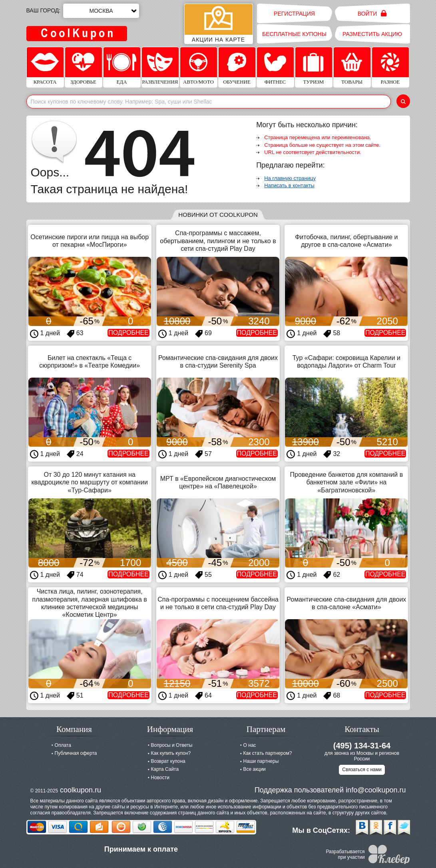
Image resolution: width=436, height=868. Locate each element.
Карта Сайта (165, 769)
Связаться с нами (362, 770)
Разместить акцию (372, 34)
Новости (160, 778)
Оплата (63, 745)
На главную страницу (290, 178)
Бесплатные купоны (294, 34)
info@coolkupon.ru (376, 790)
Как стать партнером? (268, 753)
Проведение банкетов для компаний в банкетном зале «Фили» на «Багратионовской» (346, 482)
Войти (372, 13)
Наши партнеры (261, 761)
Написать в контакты (289, 185)
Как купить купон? (171, 753)
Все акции (255, 769)
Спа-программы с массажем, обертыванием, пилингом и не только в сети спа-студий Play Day (218, 241)
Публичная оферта (76, 753)
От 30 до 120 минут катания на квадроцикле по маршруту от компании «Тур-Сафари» (90, 482)
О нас (250, 745)
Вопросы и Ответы (172, 745)
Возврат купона (168, 761)
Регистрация (294, 14)
